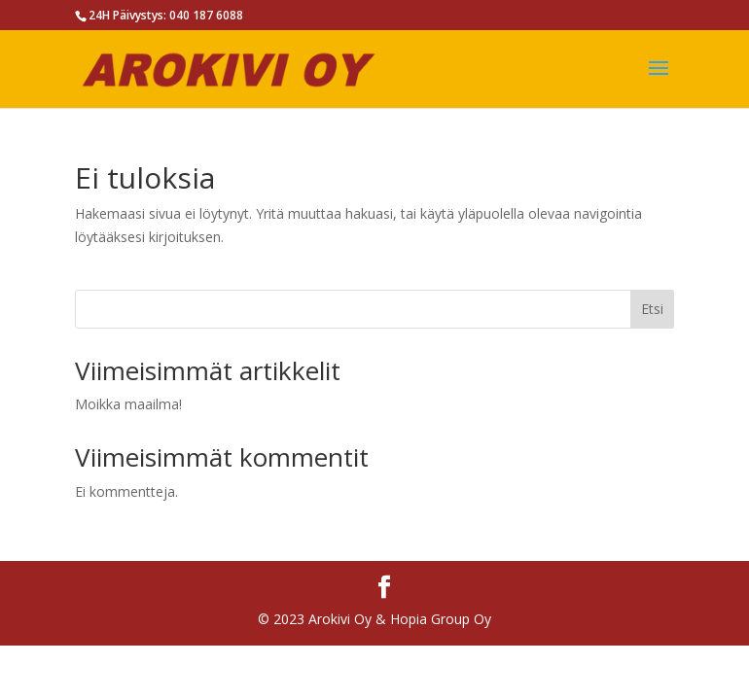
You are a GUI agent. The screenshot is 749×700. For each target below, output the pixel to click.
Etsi (652, 309)
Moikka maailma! (128, 404)
